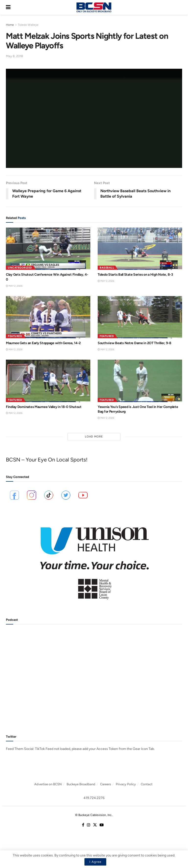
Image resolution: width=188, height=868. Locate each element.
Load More (94, 437)
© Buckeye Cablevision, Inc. (94, 815)
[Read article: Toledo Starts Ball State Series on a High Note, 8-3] (140, 249)
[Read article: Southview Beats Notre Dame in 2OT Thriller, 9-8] (140, 317)
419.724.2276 (94, 798)
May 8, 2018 (14, 56)
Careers (106, 784)
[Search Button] (180, 7)
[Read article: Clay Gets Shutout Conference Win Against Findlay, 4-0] (48, 249)
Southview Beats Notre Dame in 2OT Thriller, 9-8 (135, 343)
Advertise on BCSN (48, 784)
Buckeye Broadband (81, 784)
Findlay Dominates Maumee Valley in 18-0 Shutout (44, 407)
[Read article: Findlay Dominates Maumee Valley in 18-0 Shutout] (48, 381)
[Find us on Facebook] (83, 825)
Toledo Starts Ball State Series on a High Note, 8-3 (135, 275)
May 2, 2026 (14, 286)
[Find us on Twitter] (95, 825)
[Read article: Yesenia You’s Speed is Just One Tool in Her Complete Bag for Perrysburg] (140, 381)
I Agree (95, 862)
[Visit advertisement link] (94, 560)
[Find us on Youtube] (102, 825)
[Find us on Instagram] (89, 825)
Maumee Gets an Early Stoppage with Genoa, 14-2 (43, 343)
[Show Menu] (8, 7)
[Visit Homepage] (94, 7)
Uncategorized (20, 268)
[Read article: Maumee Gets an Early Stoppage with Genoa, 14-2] (48, 317)
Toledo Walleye (28, 25)
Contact (147, 784)
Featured (15, 336)
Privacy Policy (126, 784)
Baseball (107, 268)
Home (10, 25)
